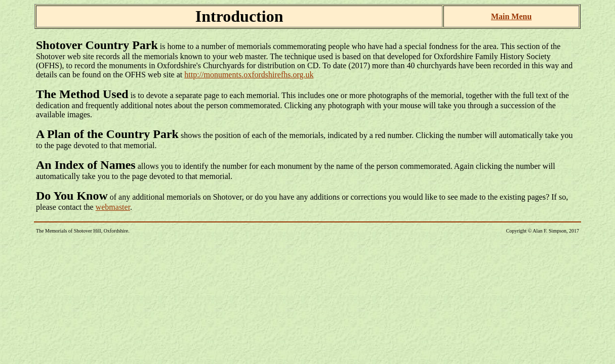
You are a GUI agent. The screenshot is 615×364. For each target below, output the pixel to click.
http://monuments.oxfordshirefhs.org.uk (249, 75)
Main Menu (511, 16)
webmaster (113, 207)
